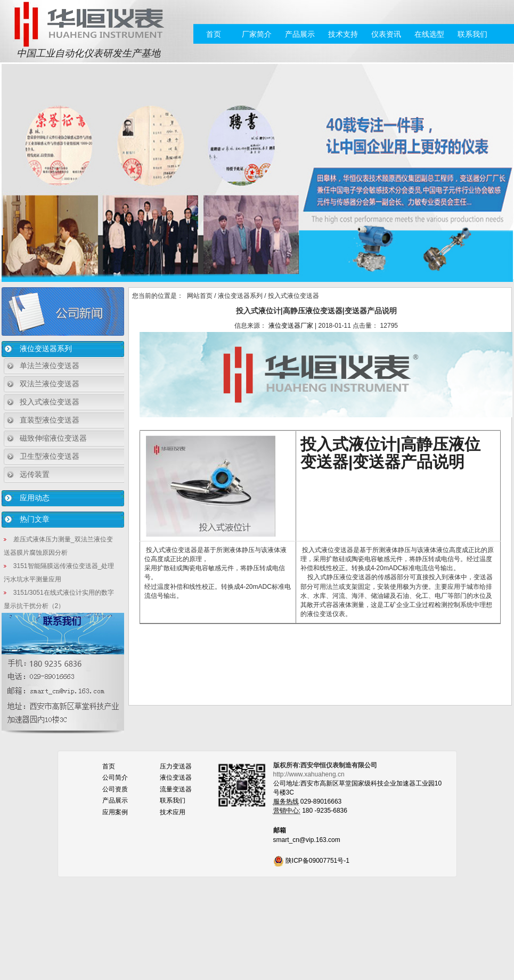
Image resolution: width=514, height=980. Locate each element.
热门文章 (35, 519)
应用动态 (35, 498)
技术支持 (343, 34)
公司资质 (115, 789)
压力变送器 (176, 766)
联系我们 (472, 34)
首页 (214, 34)
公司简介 (115, 777)
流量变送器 (176, 789)
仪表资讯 (386, 34)
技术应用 (173, 812)
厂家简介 (257, 34)
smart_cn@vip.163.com (307, 840)
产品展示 (300, 34)
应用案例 (115, 812)
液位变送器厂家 (291, 326)
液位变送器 (176, 777)
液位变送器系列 (46, 349)
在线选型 (429, 34)
